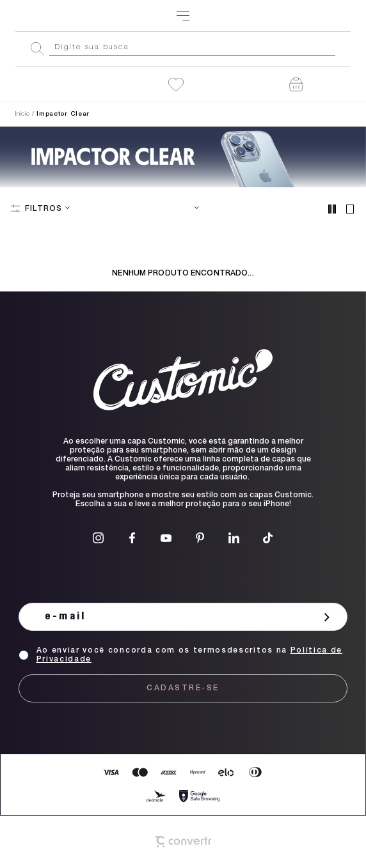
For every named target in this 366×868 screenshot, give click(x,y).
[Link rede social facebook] (132, 538)
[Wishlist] (176, 85)
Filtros (44, 209)
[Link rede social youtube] (166, 538)
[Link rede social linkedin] (234, 538)
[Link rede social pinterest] (200, 538)
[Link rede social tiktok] (268, 538)
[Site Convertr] (183, 842)
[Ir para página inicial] (22, 114)
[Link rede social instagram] (98, 538)
